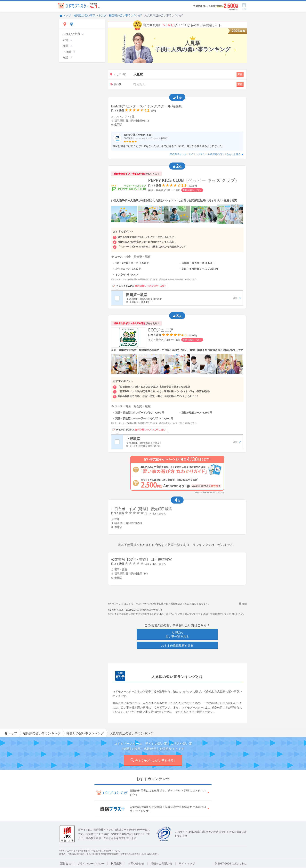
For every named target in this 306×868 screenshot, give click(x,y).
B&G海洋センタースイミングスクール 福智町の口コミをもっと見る (206, 154)
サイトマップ (187, 863)
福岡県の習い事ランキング (90, 15)
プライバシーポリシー (91, 863)
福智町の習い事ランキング (125, 15)
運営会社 (66, 863)
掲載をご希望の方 (161, 863)
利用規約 (116, 863)
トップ (65, 15)
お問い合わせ (136, 863)
